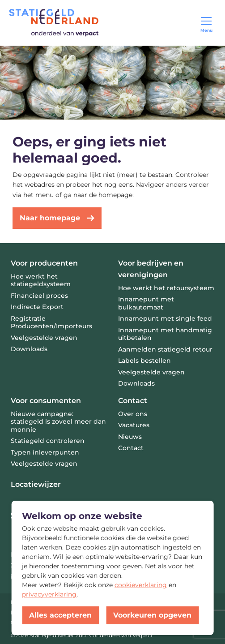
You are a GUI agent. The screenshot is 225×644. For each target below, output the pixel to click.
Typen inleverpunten (45, 452)
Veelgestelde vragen (44, 464)
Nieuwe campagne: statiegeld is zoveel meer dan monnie (58, 422)
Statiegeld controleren (48, 441)
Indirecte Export (37, 307)
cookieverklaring (141, 585)
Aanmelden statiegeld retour (165, 349)
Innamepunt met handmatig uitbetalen (165, 334)
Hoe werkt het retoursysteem (166, 288)
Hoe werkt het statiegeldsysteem (41, 280)
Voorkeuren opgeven (152, 615)
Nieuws (130, 437)
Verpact (143, 635)
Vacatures (134, 425)
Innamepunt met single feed (165, 318)
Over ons (133, 414)
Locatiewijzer (36, 484)
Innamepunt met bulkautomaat (146, 303)
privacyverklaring (49, 594)
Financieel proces (39, 296)
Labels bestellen (144, 361)
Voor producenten (44, 263)
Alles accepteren (60, 615)
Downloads (29, 349)
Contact (133, 401)
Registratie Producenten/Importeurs (51, 322)
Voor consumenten (46, 401)
